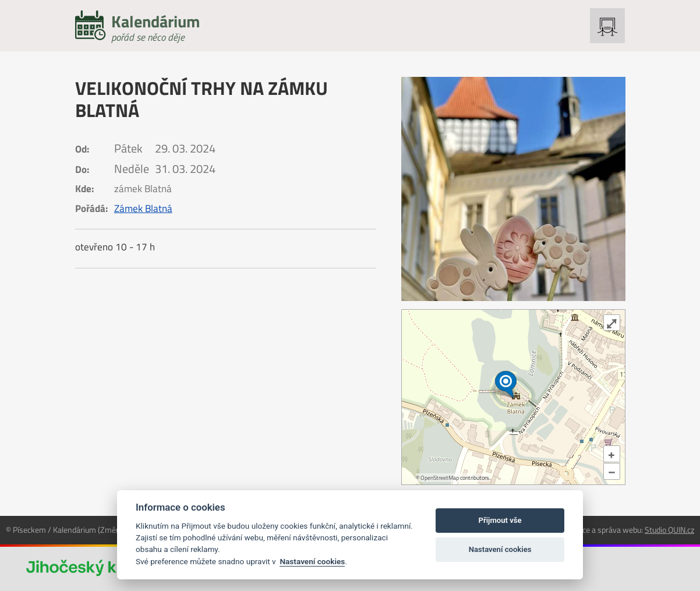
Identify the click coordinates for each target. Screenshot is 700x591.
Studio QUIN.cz (669, 530)
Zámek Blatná (143, 208)
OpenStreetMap (440, 478)
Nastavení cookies (312, 561)
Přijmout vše (500, 520)
